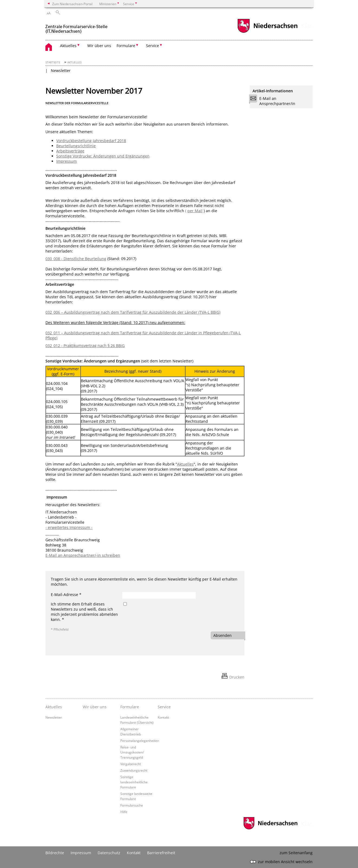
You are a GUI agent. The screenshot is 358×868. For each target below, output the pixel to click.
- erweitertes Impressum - (69, 527)
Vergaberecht (131, 764)
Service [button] (153, 46)
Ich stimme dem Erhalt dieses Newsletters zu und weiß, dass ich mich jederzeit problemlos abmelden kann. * (84, 612)
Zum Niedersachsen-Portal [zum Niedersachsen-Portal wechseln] (72, 4)
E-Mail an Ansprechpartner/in (274, 101)
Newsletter (61, 71)
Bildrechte (55, 853)
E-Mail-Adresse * (66, 595)
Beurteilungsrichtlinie (76, 146)
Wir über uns (99, 46)
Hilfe (124, 812)
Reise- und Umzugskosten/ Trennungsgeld (132, 752)
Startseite (53, 62)
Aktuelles (74, 62)
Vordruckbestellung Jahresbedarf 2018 (91, 141)
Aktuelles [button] (68, 46)
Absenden (223, 635)
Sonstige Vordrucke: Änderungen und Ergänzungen (103, 156)
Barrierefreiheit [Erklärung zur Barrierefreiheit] (161, 853)
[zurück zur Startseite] (76, 27)
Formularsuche (132, 805)
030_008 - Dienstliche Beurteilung (76, 259)
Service (164, 707)
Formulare (130, 707)
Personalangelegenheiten (140, 741)
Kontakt (163, 717)
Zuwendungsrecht (134, 770)
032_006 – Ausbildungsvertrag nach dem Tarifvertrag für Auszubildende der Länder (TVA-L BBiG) (133, 312)
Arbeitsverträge (70, 151)
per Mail (195, 211)
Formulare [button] (126, 46)
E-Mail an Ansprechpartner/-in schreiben (83, 555)
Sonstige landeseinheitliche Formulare (134, 782)
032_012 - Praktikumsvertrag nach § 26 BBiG (85, 345)
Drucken (237, 677)
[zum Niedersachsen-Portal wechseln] (267, 32)
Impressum (67, 161)
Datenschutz (109, 853)
